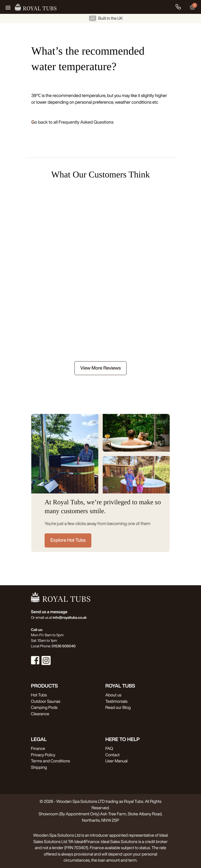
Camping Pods (44, 707)
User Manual (117, 761)
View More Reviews (101, 368)
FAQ (109, 748)
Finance (38, 748)
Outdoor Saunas (46, 701)
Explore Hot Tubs (68, 540)
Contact (113, 755)
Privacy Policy (43, 755)
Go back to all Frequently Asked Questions (72, 122)
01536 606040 (64, 646)
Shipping (39, 767)
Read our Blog (118, 707)
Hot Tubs (39, 695)
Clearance (40, 714)
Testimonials (117, 701)
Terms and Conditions (51, 761)
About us (114, 695)
